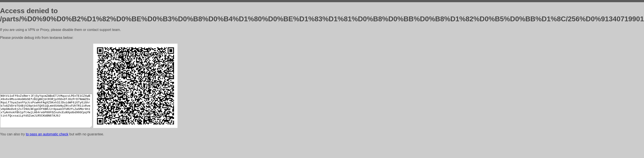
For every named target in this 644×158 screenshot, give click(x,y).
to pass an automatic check (47, 134)
